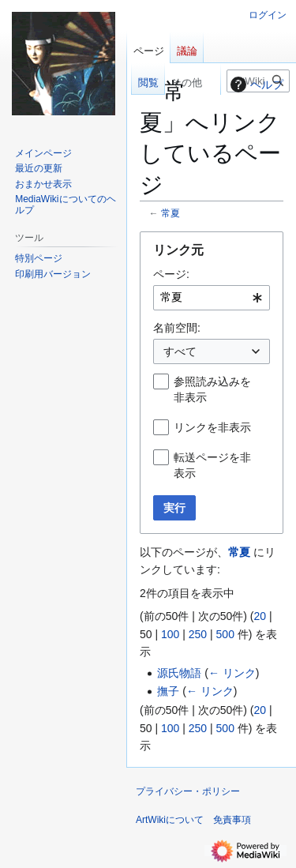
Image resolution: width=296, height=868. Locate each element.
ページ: (171, 274)
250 (198, 634)
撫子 (168, 691)
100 (170, 634)
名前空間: (177, 328)
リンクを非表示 (212, 427)
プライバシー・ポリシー (188, 791)
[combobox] (212, 298)
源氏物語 (179, 673)
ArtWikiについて (170, 820)
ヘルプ (255, 85)
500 (225, 634)
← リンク (232, 673)
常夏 (170, 213)
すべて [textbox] (180, 351)
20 (260, 616)
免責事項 (232, 820)
